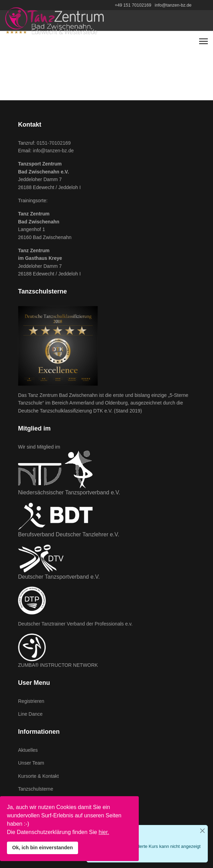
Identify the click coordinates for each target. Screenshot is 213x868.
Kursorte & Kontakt (39, 776)
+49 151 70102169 (133, 5)
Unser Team (31, 763)
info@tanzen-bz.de (173, 5)
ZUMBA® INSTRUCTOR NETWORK (58, 665)
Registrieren (31, 701)
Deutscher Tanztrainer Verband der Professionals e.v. (75, 624)
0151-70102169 (54, 143)
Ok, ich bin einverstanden (42, 848)
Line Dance (30, 714)
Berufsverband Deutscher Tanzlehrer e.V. (69, 534)
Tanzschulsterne (36, 789)
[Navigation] (203, 41)
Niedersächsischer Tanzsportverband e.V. (69, 492)
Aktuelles (28, 750)
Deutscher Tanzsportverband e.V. (59, 577)
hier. (104, 832)
